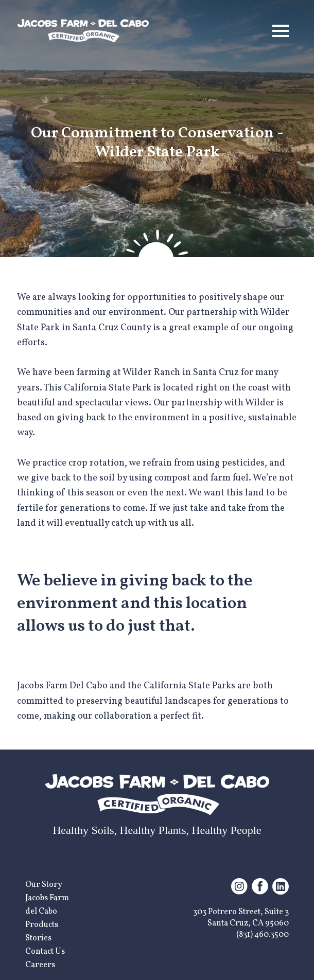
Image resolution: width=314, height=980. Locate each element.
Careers (40, 965)
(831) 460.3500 (263, 935)
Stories (38, 938)
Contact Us (45, 952)
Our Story (44, 885)
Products (42, 925)
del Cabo (41, 912)
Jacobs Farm (47, 898)
